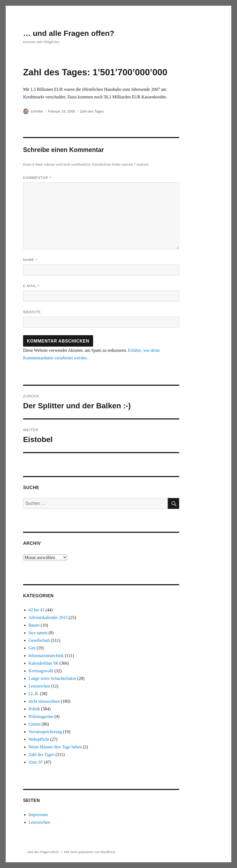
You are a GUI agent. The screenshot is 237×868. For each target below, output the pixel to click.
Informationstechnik (46, 656)
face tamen (38, 633)
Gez (32, 648)
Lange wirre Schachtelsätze (52, 678)
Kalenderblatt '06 (43, 663)
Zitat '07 (36, 762)
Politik (34, 709)
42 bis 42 (37, 610)
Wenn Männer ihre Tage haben (55, 747)
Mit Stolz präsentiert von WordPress (90, 852)
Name (30, 260)
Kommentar (37, 178)
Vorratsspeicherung (45, 732)
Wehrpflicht (39, 739)
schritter (37, 111)
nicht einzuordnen (44, 701)
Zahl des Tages (92, 111)
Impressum (38, 815)
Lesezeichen (39, 686)
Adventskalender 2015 (48, 617)
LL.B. (34, 694)
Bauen (34, 625)
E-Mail (31, 286)
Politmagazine (41, 716)
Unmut (34, 724)
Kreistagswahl (41, 671)
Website (32, 312)
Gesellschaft (39, 640)
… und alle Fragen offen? (69, 33)
